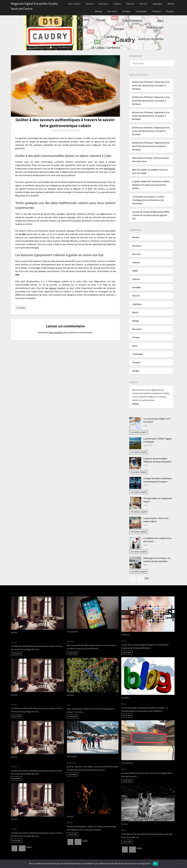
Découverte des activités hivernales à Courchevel (91, 759)
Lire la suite (16, 654)
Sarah (77, 130)
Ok (155, 864)
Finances (130, 4)
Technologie (141, 11)
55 (147, 578)
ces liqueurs (51, 288)
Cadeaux (117, 4)
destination (110, 169)
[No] (183, 864)
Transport (157, 11)
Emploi (135, 271)
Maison (171, 4)
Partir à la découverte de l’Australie (139, 827)
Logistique (157, 4)
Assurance (104, 4)
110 (29, 847)
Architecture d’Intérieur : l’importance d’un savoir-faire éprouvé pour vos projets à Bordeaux (151, 85)
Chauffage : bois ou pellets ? (81, 819)
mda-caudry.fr (75, 4)
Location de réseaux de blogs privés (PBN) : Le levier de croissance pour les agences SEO (151, 215)
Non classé (112, 11)
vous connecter (56, 332)
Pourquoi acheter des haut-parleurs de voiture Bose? (148, 766)
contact (136, 404)
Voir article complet (139, 432)
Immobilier (137, 287)
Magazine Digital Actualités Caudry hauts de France (34, 6)
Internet (144, 4)
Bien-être (136, 254)
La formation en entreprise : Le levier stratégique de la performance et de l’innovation (148, 200)
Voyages (170, 11)
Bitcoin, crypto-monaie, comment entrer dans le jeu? (148, 637)
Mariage (99, 11)
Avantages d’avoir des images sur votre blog (143, 700)
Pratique (126, 11)
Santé (135, 346)
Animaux (90, 4)
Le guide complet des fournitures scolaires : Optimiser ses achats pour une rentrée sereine (151, 185)
